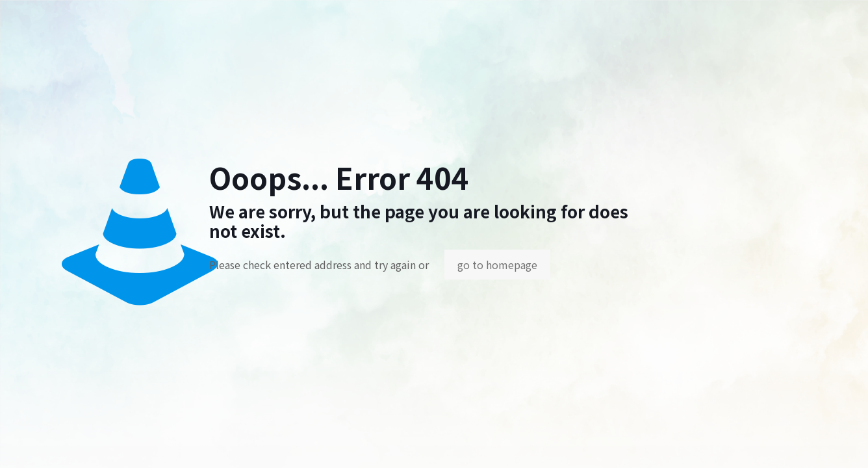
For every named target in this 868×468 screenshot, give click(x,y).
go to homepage (497, 265)
